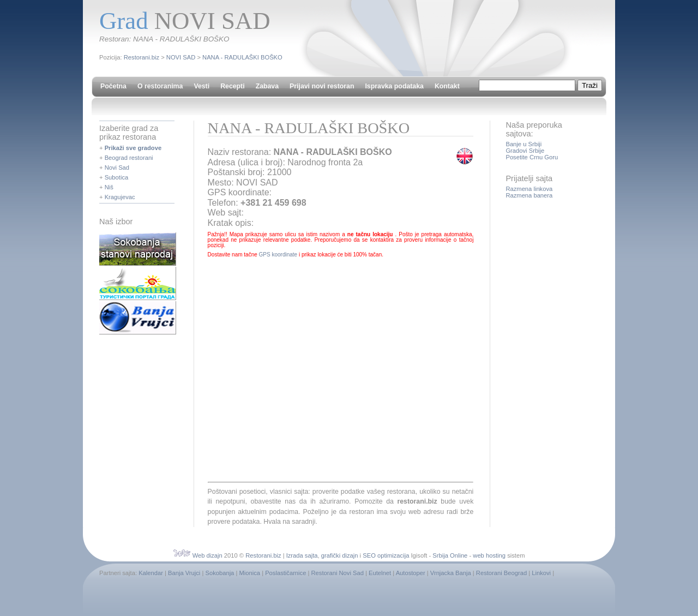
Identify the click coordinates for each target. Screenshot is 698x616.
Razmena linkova (529, 189)
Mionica (249, 573)
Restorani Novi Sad (338, 573)
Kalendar (151, 573)
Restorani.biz (142, 57)
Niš (109, 187)
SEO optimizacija (386, 555)
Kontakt (447, 86)
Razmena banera (529, 195)
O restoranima (160, 86)
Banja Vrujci (184, 573)
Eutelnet (380, 573)
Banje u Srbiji (523, 144)
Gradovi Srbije (525, 151)
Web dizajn (207, 555)
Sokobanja (219, 573)
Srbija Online (450, 555)
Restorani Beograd (501, 573)
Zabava (267, 86)
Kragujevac (120, 197)
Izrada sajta (302, 555)
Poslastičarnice (285, 573)
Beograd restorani (129, 158)
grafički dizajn (340, 555)
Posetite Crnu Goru (532, 157)
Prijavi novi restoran (322, 86)
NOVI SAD (181, 57)
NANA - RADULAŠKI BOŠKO (242, 57)
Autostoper (411, 573)
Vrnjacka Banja (451, 573)
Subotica (117, 177)
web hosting (489, 555)
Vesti (201, 86)
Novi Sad (117, 168)
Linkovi (541, 573)
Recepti (232, 86)
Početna (113, 86)
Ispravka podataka (394, 86)
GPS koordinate (278, 255)
